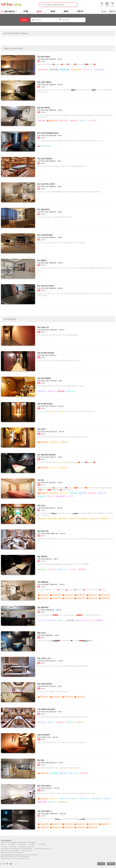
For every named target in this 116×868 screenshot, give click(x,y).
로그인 (104, 11)
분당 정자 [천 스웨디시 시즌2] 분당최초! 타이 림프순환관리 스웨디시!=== (59, 360)
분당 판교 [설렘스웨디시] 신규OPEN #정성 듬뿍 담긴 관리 (55, 217)
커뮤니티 (80, 11)
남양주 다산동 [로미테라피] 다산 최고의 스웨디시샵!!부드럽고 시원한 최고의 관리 (62, 742)
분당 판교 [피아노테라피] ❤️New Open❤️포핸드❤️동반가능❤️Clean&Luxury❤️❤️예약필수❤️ (66, 64)
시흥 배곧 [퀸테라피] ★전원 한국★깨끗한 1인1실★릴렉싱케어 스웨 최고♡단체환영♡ (63, 564)
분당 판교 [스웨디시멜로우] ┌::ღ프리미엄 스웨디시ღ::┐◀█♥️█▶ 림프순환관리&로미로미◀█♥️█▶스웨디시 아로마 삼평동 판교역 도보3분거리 (75, 91)
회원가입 (112, 11)
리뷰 (60, 59)
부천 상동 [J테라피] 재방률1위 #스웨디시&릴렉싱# (52, 691)
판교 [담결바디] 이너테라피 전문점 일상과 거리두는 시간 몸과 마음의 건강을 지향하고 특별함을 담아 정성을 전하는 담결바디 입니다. (75, 269)
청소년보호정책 (42, 844)
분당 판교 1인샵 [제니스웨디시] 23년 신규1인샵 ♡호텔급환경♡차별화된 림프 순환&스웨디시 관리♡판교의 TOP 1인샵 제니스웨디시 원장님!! (75, 294)
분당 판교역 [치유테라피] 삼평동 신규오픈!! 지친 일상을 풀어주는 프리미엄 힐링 (61, 243)
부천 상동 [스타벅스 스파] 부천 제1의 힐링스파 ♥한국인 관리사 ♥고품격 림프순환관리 (63, 666)
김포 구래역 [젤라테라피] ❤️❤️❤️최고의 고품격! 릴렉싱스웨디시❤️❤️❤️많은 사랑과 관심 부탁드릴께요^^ (70, 615)
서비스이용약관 (11, 844)
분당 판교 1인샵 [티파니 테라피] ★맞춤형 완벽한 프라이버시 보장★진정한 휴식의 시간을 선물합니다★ (68, 192)
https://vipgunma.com (13, 858)
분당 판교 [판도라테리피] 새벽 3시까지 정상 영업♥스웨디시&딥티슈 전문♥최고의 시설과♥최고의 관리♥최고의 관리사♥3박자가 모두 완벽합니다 (75, 116)
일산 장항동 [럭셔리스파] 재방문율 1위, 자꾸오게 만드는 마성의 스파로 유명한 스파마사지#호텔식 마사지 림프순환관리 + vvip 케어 (75, 540)
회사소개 (3, 844)
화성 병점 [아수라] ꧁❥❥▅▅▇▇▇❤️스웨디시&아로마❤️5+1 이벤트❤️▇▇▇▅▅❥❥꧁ (65, 641)
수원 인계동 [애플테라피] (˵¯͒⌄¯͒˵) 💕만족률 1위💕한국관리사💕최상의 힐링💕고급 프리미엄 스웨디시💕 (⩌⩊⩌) (71, 590)
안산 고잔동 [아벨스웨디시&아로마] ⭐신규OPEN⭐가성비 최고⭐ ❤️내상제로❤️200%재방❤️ (66, 462)
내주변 (53, 11)
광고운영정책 (32, 844)
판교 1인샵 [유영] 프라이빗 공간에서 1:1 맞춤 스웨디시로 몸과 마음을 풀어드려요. (62, 166)
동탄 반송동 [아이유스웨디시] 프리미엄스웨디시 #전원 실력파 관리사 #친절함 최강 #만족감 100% (67, 793)
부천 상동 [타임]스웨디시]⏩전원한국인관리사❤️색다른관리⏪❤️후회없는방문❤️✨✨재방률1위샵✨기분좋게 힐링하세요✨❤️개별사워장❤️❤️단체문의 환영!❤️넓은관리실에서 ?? (75, 489)
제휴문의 (111, 864)
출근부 (39, 11)
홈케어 (66, 11)
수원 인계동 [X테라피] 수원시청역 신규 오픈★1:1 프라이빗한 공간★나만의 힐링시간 (63, 717)
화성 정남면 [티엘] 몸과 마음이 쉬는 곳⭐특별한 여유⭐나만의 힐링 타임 (59, 768)
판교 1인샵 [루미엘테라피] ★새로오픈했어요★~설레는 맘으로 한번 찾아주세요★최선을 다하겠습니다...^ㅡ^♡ (71, 141)
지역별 (26, 11)
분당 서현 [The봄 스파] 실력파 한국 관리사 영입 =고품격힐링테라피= (58, 335)
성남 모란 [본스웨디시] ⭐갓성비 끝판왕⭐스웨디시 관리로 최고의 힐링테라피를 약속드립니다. (66, 411)
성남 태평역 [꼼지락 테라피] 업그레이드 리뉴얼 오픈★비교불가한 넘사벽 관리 (61, 386)
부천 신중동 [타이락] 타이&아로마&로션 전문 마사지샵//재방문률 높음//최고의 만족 (62, 437)
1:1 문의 (101, 864)
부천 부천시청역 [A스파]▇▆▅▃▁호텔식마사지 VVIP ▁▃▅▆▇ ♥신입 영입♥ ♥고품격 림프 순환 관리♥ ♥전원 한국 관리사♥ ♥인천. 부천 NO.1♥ (75, 514)
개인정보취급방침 (22, 844)
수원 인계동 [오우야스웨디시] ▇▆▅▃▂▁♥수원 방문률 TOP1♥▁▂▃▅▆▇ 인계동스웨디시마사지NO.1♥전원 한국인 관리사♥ (74, 820)
